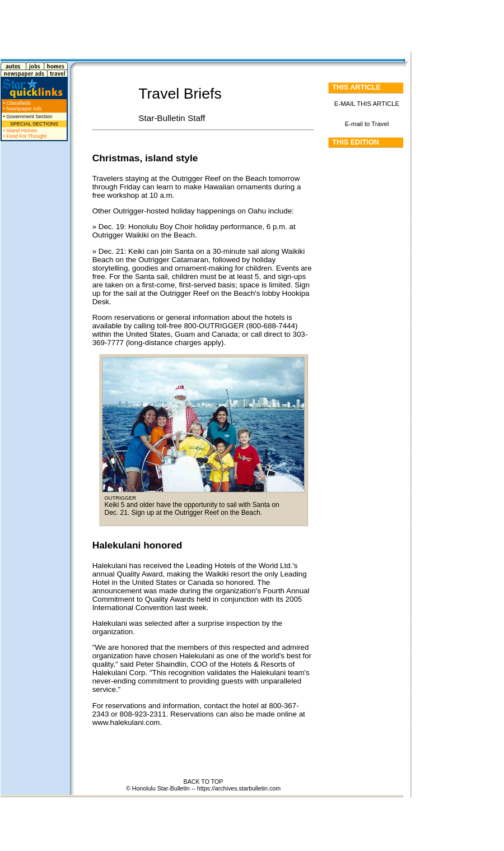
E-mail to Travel (367, 124)
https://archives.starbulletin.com (239, 788)
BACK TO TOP (204, 782)
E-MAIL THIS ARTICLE (367, 104)
